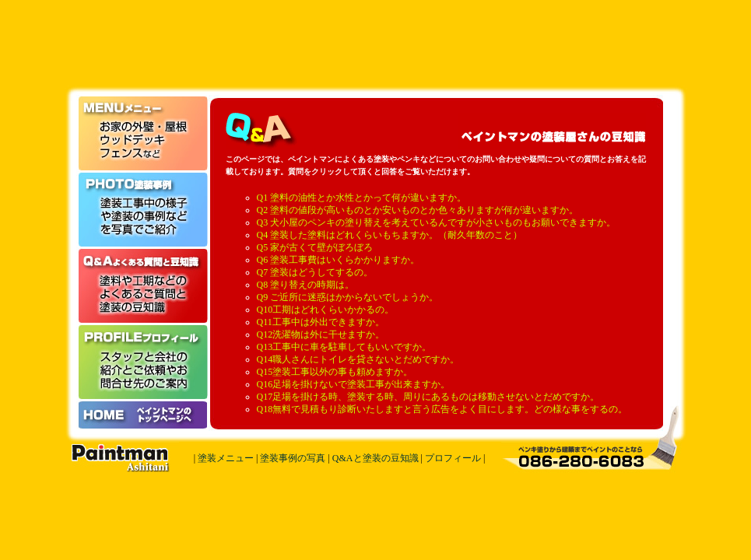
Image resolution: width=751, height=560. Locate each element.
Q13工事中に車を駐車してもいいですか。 (344, 347)
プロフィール (453, 458)
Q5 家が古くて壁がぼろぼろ (315, 247)
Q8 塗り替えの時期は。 (306, 285)
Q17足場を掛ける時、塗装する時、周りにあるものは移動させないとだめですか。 (428, 397)
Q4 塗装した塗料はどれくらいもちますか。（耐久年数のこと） (390, 235)
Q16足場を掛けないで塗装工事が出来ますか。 (354, 384)
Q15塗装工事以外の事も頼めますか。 (335, 372)
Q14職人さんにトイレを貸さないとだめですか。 (358, 359)
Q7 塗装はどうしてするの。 (315, 272)
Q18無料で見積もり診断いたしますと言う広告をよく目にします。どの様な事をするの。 (442, 409)
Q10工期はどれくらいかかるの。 (326, 310)
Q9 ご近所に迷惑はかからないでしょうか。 (348, 297)
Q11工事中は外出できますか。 (321, 322)
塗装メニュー (226, 458)
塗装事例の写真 (293, 458)
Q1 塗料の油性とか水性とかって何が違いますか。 (362, 198)
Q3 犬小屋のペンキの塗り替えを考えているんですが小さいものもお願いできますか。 (437, 222)
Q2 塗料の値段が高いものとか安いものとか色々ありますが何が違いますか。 (418, 210)
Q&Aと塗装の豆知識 (375, 458)
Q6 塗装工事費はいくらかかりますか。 (339, 260)
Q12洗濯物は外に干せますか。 (321, 334)
